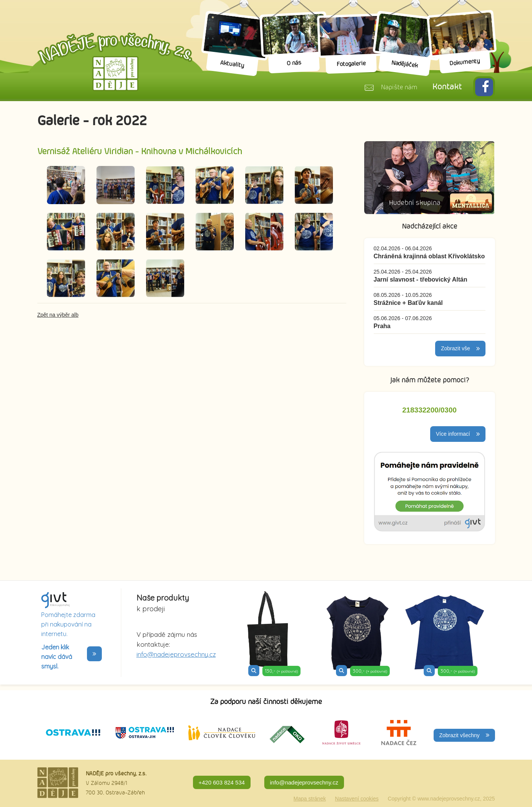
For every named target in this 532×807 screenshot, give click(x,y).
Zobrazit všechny (460, 735)
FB (484, 87)
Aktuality (232, 64)
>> (94, 654)
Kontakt (447, 87)
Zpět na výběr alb (58, 315)
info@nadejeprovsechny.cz (176, 654)
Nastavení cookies (357, 799)
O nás (294, 63)
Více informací (453, 434)
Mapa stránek (310, 799)
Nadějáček (404, 64)
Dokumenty (465, 63)
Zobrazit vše (455, 348)
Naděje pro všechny (115, 62)
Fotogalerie (351, 64)
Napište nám (399, 87)
